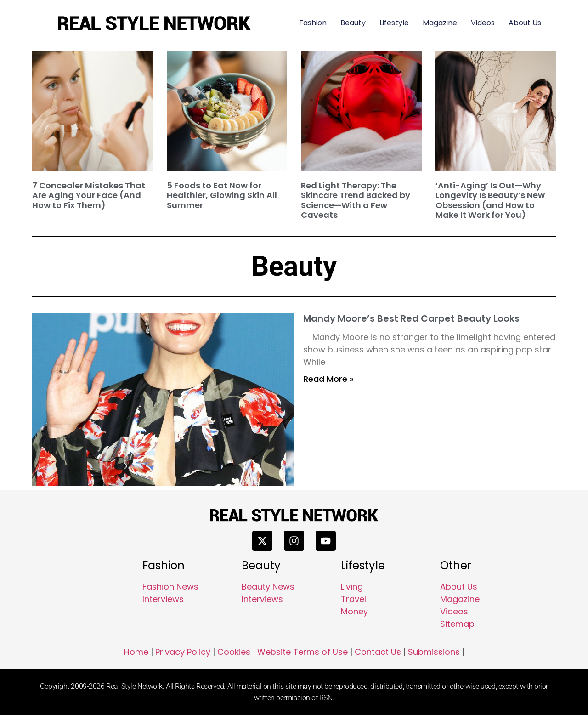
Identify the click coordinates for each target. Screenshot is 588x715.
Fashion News (170, 587)
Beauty (353, 23)
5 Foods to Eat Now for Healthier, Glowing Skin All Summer (222, 195)
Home (136, 652)
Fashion (313, 23)
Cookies (234, 652)
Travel (353, 599)
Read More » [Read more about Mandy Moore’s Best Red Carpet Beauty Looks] (328, 379)
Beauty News (268, 587)
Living (352, 587)
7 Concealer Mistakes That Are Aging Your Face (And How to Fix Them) (89, 195)
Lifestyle (394, 23)
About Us (525, 23)
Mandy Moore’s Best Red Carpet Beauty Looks (411, 318)
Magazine (440, 23)
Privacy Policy (183, 652)
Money (354, 611)
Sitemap (457, 624)
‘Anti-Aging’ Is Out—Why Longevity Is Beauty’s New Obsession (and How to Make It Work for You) (490, 200)
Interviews (163, 599)
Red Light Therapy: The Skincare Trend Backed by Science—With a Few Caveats (356, 200)
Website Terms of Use (302, 652)
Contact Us (378, 652)
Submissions (434, 652)
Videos (483, 23)
